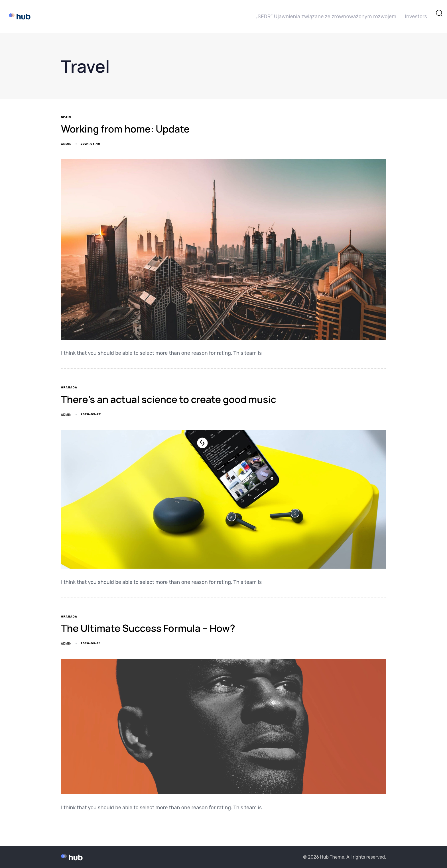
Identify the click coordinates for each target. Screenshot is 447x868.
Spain (66, 117)
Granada (69, 388)
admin (66, 144)
